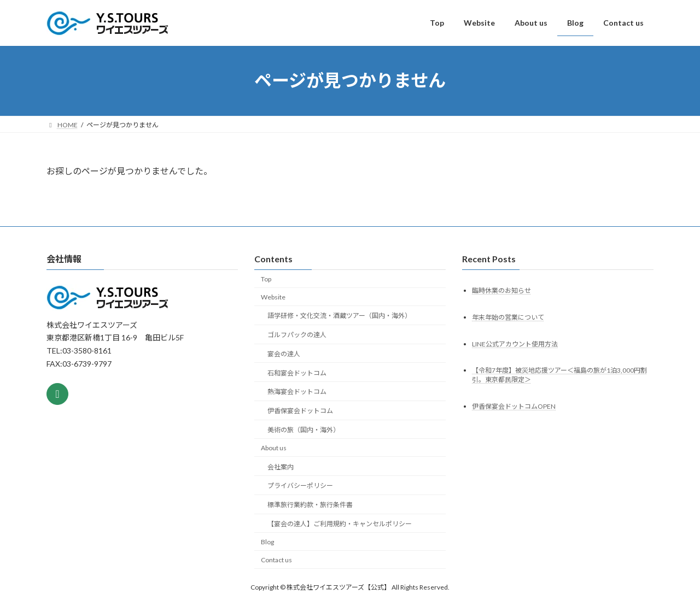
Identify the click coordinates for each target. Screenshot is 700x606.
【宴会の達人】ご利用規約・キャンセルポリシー (340, 524)
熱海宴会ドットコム (297, 392)
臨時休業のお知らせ (501, 290)
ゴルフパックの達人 (297, 335)
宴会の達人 (284, 354)
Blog (267, 542)
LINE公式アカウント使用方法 (515, 343)
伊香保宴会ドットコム (300, 411)
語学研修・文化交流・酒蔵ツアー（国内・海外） (339, 316)
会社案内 (281, 466)
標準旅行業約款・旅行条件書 (310, 505)
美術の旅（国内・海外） (304, 430)
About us (274, 448)
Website (273, 296)
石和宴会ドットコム (297, 372)
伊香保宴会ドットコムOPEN (514, 406)
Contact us (276, 559)
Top (266, 279)
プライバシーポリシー (300, 486)
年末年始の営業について (508, 317)
